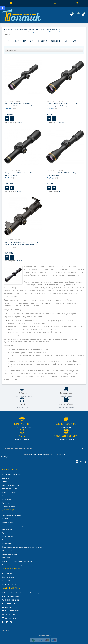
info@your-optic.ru (10, 607)
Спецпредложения (9, 506)
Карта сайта (6, 499)
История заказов (8, 577)
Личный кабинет (8, 573)
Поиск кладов (7, 551)
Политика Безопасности (11, 485)
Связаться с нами (9, 492)
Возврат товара (8, 496)
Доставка (5, 478)
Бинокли (5, 519)
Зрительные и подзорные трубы (14, 526)
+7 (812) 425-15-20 (11, 600)
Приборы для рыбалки (10, 554)
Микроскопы (7, 540)
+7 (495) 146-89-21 (11, 596)
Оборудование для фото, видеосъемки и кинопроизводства (23, 547)
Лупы (4, 533)
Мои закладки (7, 581)
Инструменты (7, 529)
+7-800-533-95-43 (10, 604)
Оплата (5, 482)
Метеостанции (8, 536)
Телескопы (6, 558)
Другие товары (7, 522)
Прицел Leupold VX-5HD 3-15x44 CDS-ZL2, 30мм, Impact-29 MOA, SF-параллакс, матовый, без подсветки (21, 106)
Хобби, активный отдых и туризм (14, 565)
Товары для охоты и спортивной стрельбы (17, 561)
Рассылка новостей (9, 584)
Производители (8, 503)
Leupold (19, 122)
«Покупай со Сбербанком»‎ (11, 474)
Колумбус (4, 457)
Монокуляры (7, 543)
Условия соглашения (10, 489)
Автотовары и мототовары (12, 515)
